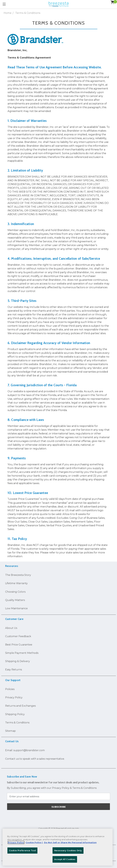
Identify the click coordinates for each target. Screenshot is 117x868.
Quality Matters (15, 600)
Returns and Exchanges (20, 706)
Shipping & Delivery (18, 661)
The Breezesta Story (18, 575)
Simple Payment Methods (22, 653)
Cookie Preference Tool (22, 850)
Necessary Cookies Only (68, 850)
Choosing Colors (15, 592)
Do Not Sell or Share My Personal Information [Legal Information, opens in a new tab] (70, 842)
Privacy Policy (14, 697)
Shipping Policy (15, 714)
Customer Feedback (18, 636)
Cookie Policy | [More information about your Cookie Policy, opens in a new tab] (34, 842)
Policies (10, 689)
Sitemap (10, 731)
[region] (58, 847)
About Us (11, 628)
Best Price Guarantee (19, 645)
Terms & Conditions (17, 722)
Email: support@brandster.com (25, 750)
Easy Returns (14, 669)
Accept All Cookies (65, 859)
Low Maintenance (16, 608)
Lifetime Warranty (16, 583)
